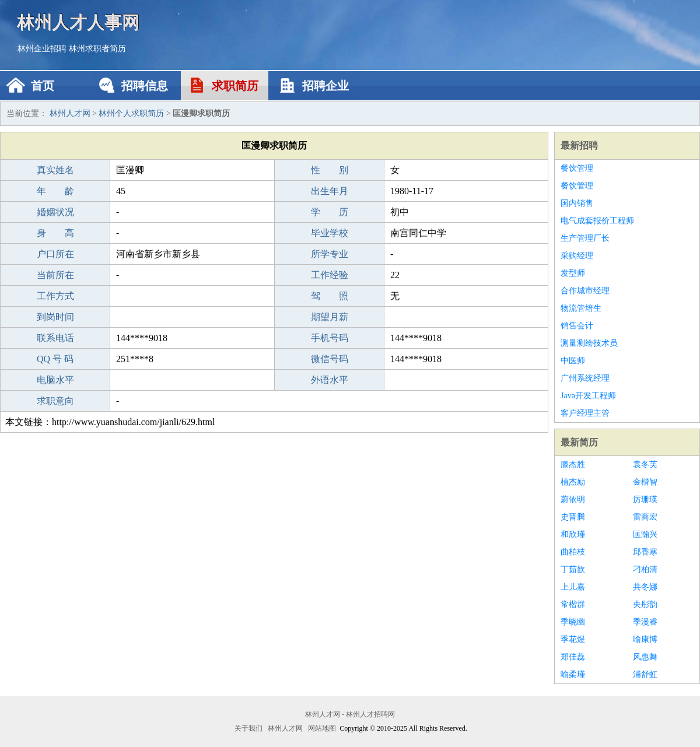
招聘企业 (325, 86)
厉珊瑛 (645, 499)
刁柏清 (645, 569)
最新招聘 (579, 145)
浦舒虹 (645, 674)
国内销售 (577, 203)
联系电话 (55, 338)
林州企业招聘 (42, 49)
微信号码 (330, 359)
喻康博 (645, 639)
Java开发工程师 (588, 396)
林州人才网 (70, 113)
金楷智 (645, 482)
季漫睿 (645, 622)
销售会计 (577, 326)
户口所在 (55, 254)
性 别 (330, 170)
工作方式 (55, 296)
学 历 (330, 212)
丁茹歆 (573, 569)
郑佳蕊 (573, 657)
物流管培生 (581, 308)
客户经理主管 (585, 413)
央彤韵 (645, 604)
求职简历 (235, 86)
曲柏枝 (573, 552)
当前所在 (55, 275)
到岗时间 (55, 317)
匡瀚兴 (645, 534)
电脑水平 (55, 380)
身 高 (55, 233)
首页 (43, 86)
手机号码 (330, 338)
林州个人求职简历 (131, 113)
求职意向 (55, 401)
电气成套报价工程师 (597, 221)
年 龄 (55, 191)
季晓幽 (573, 622)
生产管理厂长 (585, 238)
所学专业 (330, 254)
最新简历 (579, 442)
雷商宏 (645, 517)
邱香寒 (645, 552)
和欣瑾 (573, 534)
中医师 (573, 361)
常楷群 (573, 604)
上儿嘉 (573, 587)
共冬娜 (645, 587)
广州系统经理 (585, 378)
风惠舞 (645, 657)
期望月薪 (330, 317)
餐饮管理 (577, 168)
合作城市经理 (585, 291)
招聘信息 (145, 86)
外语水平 (330, 380)
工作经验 (330, 275)
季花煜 (573, 639)
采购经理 (577, 256)
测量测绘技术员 (589, 343)
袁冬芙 (645, 464)
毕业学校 (330, 233)
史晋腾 (573, 517)
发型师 (573, 273)
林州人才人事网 (79, 22)
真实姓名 (55, 170)
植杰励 (573, 482)
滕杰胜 (573, 464)
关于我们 (249, 728)
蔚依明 (573, 499)
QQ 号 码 (55, 359)
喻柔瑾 (573, 674)
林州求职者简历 (97, 49)
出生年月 (330, 191)
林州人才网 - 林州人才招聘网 (350, 714)
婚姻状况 (55, 212)
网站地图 (322, 728)
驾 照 (330, 296)
